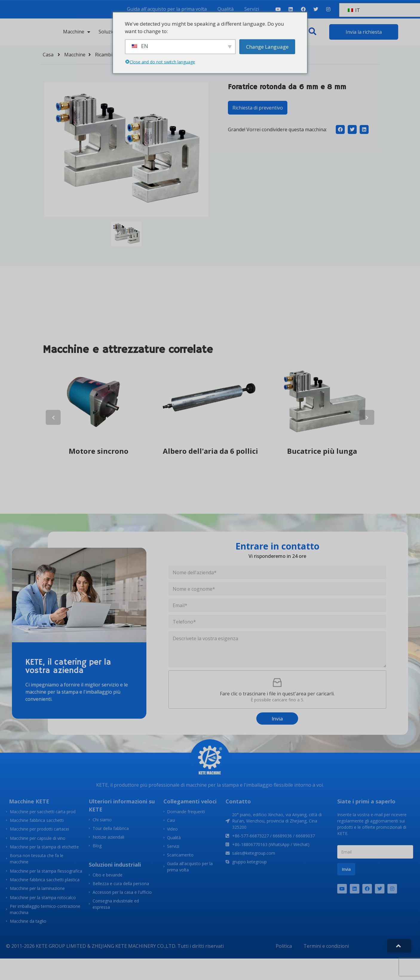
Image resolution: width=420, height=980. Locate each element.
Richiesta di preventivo (258, 108)
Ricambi (108, 55)
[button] (312, 31)
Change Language (267, 46)
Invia (277, 719)
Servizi (252, 9)
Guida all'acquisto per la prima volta (167, 9)
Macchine (77, 32)
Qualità (226, 9)
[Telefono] (277, 622)
